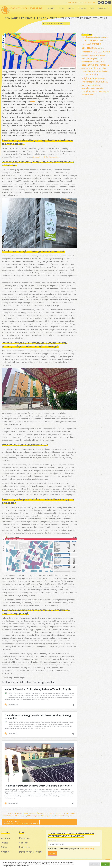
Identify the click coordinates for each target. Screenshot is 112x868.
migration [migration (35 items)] (104, 71)
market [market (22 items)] (98, 71)
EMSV (33, 102)
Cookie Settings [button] (95, 864)
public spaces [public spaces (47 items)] (88, 85)
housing (21, 816)
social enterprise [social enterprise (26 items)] (97, 88)
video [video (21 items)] (88, 94)
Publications (104, 8)
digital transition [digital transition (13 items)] (90, 56)
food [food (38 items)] (90, 62)
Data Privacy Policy (30, 852)
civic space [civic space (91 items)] (88, 40)
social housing (43, 816)
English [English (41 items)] (94, 59)
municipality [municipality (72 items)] (92, 75)
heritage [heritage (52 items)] (94, 68)
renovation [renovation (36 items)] (86, 88)
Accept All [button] (105, 864)
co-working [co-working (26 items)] (98, 41)
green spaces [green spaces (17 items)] (86, 68)
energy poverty (62, 813)
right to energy (31, 816)
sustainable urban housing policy (62, 816)
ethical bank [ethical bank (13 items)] (101, 59)
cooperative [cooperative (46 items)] (87, 52)
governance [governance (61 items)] (103, 65)
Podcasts (82, 8)
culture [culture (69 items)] (106, 52)
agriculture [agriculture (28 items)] (86, 37)
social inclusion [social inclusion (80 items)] (90, 91)
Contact (24, 843)
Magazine (92, 2)
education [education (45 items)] (86, 59)
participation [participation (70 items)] (98, 82)
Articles (51, 8)
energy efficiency (37, 813)
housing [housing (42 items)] (102, 68)
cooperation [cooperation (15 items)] (100, 48)
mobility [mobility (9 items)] (83, 75)
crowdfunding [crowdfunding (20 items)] (97, 52)
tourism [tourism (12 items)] (84, 94)
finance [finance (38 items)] (85, 62)
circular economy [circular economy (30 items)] (101, 37)
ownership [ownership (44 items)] (86, 82)
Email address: (53, 841)
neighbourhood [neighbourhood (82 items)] (90, 78)
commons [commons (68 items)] (95, 44)
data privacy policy (88, 849)
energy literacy (50, 813)
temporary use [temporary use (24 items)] (104, 92)
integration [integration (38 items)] (86, 71)
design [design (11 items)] (83, 56)
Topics (62, 8)
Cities (92, 8)
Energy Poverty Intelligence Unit (46, 157)
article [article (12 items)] (92, 37)
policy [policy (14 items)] (107, 82)
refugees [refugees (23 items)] (98, 85)
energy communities (22, 813)
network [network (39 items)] (102, 78)
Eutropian (25, 847)
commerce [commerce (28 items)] (86, 44)
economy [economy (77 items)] (100, 55)
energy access (7, 813)
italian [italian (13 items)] (93, 72)
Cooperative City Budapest (76, 2)
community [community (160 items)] (89, 48)
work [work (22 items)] (92, 94)
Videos (71, 8)
